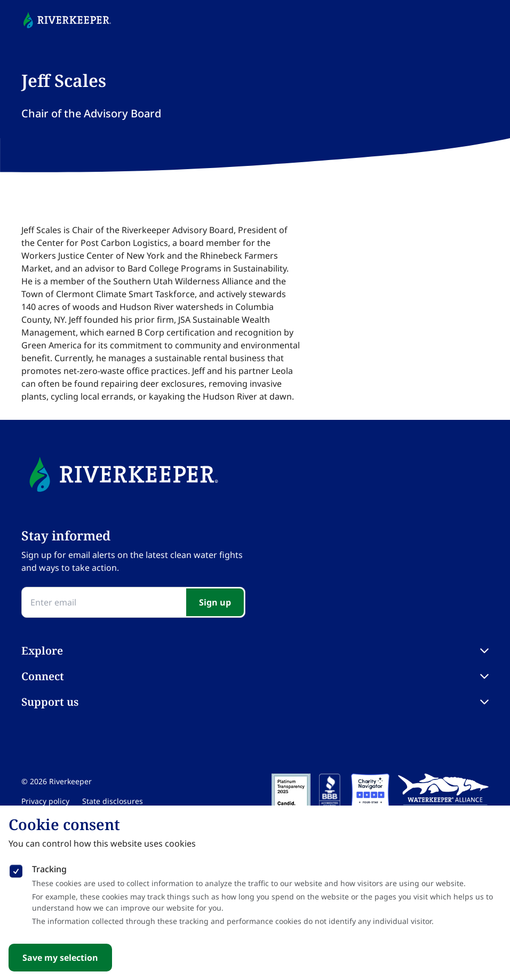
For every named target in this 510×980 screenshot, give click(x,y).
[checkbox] (16, 869)
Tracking (49, 869)
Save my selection (60, 958)
